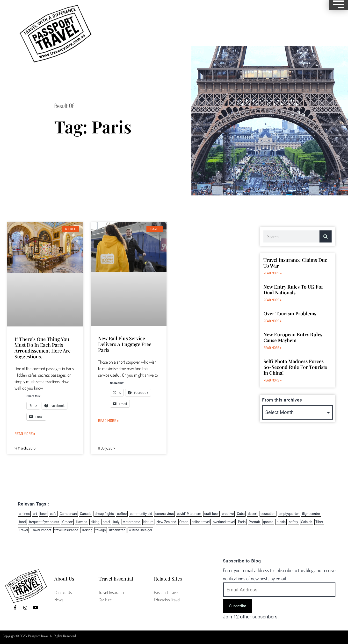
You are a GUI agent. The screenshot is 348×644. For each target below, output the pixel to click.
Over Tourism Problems (290, 313)
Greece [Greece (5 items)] (67, 522)
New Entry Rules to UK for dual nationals (293, 289)
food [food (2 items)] (22, 522)
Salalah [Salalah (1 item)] (307, 522)
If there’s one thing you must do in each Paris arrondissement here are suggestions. (43, 348)
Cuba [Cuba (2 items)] (241, 514)
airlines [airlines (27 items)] (24, 514)
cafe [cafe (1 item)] (53, 514)
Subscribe (238, 606)
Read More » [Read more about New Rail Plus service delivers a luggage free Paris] (108, 421)
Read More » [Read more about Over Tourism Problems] (272, 321)
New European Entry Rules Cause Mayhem (293, 337)
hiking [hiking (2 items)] (95, 522)
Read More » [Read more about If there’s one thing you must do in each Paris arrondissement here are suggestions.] (25, 434)
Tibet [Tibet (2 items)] (319, 522)
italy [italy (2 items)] (116, 522)
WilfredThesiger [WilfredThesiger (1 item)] (140, 530)
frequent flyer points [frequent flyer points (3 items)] (44, 522)
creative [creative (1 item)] (228, 514)
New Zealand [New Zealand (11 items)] (166, 522)
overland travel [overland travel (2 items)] (224, 522)
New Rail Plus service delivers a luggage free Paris (125, 344)
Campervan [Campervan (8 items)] (68, 514)
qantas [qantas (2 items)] (268, 522)
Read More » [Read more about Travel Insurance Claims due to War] (272, 273)
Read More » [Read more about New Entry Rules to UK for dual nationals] (272, 300)
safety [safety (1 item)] (293, 522)
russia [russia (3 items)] (281, 522)
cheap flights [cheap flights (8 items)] (104, 514)
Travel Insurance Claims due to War (295, 263)
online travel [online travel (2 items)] (200, 522)
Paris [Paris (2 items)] (242, 522)
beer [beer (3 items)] (43, 514)
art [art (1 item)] (35, 514)
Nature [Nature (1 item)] (148, 522)
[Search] (326, 236)
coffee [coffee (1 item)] (122, 514)
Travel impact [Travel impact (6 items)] (41, 530)
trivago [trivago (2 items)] (101, 530)
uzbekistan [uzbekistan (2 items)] (117, 530)
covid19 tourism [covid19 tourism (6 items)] (189, 514)
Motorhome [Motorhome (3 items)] (131, 522)
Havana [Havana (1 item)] (82, 522)
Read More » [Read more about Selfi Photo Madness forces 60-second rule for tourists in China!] (272, 380)
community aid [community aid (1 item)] (141, 514)
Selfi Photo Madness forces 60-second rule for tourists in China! (295, 367)
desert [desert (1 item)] (253, 514)
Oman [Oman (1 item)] (184, 522)
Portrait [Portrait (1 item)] (254, 522)
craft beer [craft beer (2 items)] (211, 514)
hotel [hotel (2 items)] (106, 522)
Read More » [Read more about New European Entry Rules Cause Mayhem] (272, 348)
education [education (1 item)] (268, 514)
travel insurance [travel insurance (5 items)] (66, 530)
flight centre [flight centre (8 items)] (311, 514)
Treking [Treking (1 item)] (87, 530)
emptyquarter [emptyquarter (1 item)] (289, 514)
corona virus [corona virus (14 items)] (164, 514)
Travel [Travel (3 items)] (23, 530)
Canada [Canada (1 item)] (86, 514)
